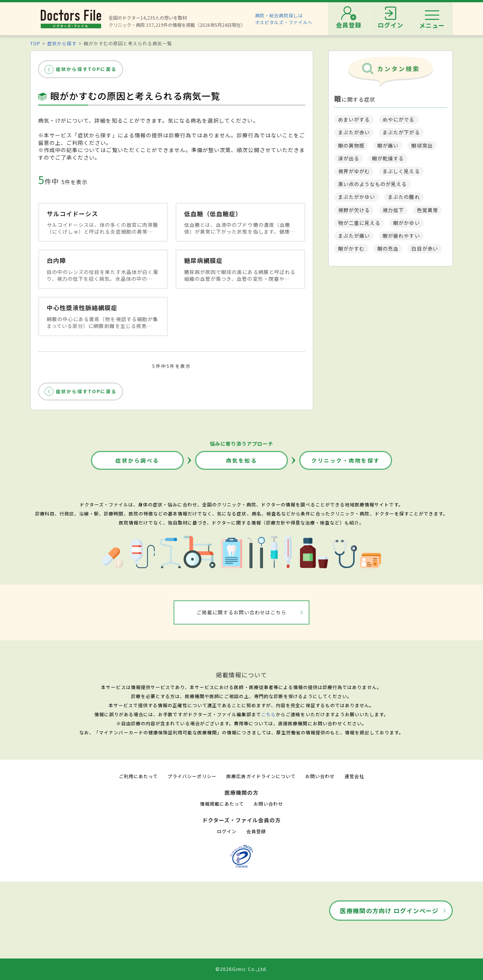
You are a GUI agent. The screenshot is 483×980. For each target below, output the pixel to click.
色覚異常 (428, 210)
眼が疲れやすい (401, 236)
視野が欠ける (354, 210)
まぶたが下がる (401, 132)
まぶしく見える (401, 171)
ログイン (227, 831)
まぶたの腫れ (404, 197)
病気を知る (242, 460)
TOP (35, 43)
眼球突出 (422, 145)
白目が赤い (425, 248)
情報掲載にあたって (222, 804)
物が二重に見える (359, 223)
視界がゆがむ (354, 171)
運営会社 (354, 776)
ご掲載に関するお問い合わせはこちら (242, 612)
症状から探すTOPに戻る (86, 69)
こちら (268, 714)
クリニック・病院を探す (346, 460)
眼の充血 (388, 248)
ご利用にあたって (138, 776)
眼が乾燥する (388, 158)
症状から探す (62, 43)
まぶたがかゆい (357, 197)
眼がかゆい (406, 223)
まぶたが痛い (354, 236)
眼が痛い (388, 145)
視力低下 (393, 210)
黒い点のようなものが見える (373, 184)
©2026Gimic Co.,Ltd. (241, 969)
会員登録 (256, 831)
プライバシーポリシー (192, 776)
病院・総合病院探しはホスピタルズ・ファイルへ (284, 19)
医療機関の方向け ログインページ (389, 911)
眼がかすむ (351, 248)
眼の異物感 (351, 145)
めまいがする (354, 119)
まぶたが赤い (354, 132)
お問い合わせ (320, 776)
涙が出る (349, 158)
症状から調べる (137, 460)
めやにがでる (398, 119)
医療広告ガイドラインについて (261, 776)
